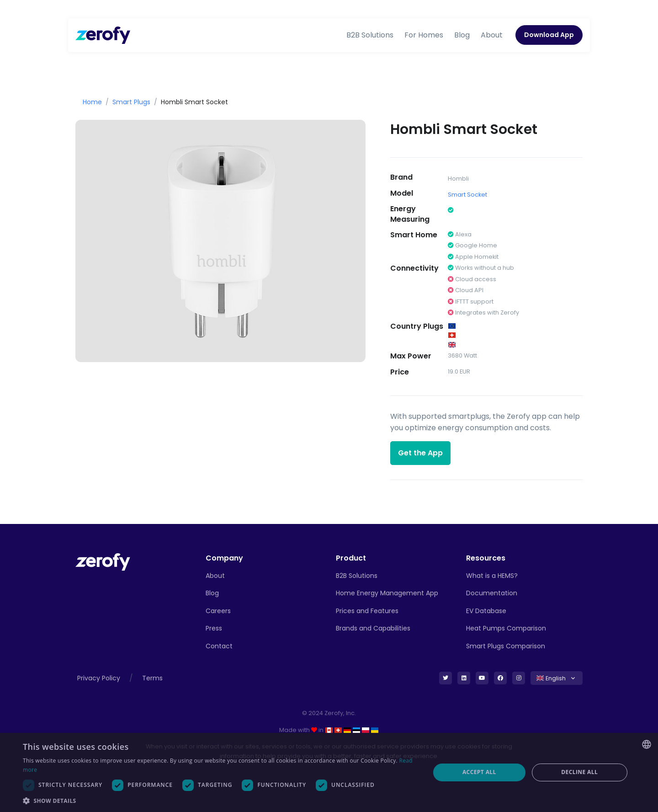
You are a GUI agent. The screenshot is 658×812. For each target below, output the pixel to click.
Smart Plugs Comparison (506, 646)
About (492, 35)
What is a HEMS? (492, 576)
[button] (220, 801)
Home (92, 102)
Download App (549, 35)
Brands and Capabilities (373, 628)
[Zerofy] (103, 35)
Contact (219, 646)
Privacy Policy (99, 678)
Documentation (492, 593)
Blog (462, 35)
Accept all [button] (479, 772)
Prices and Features (367, 611)
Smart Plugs (131, 102)
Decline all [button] (579, 772)
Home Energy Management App (387, 593)
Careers (218, 611)
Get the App (420, 453)
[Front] (103, 561)
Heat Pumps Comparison (506, 628)
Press (214, 628)
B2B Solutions (370, 35)
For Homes (424, 35)
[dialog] (329, 772)
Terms (152, 678)
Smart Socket (467, 195)
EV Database (486, 611)
